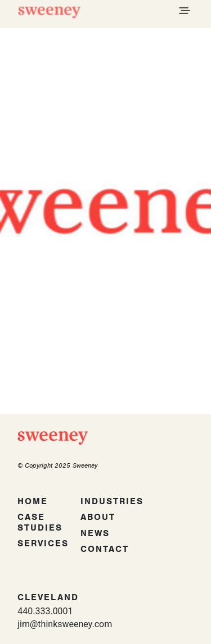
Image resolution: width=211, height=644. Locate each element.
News (95, 533)
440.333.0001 (45, 611)
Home (33, 501)
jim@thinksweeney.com (65, 624)
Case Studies (40, 522)
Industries (112, 501)
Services (43, 543)
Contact (105, 549)
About (98, 517)
